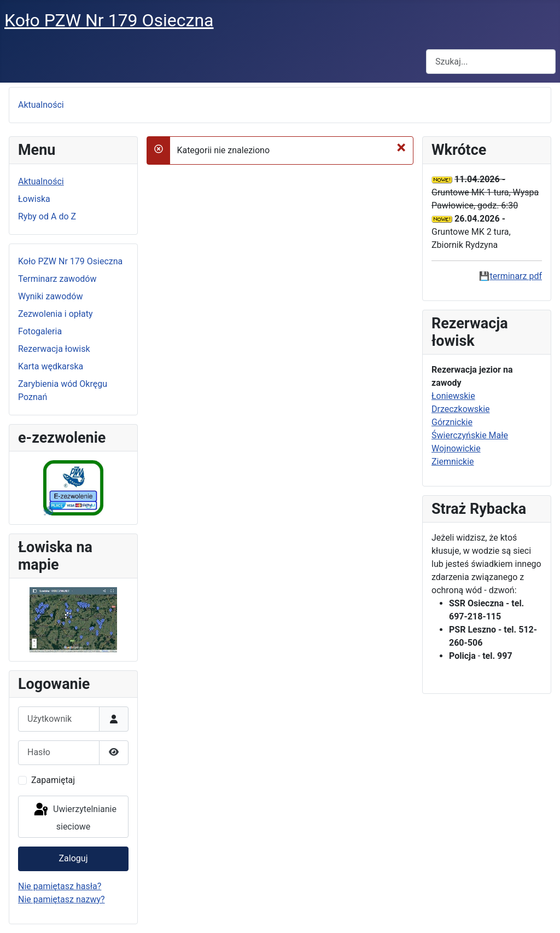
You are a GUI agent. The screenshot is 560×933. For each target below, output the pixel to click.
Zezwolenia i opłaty (56, 314)
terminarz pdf (516, 276)
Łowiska (34, 199)
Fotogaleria (40, 331)
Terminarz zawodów (57, 279)
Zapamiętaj (53, 780)
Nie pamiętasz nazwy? (62, 899)
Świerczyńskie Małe (470, 435)
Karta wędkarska (51, 366)
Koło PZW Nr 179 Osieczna (70, 261)
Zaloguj (74, 858)
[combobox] (491, 62)
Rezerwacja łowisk (54, 349)
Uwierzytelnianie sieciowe (74, 817)
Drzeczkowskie (461, 409)
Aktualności (41, 105)
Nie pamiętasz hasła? (60, 886)
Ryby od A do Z (47, 216)
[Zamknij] (401, 147)
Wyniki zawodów (50, 296)
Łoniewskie (453, 396)
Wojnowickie (456, 448)
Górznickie (452, 422)
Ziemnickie (453, 462)
